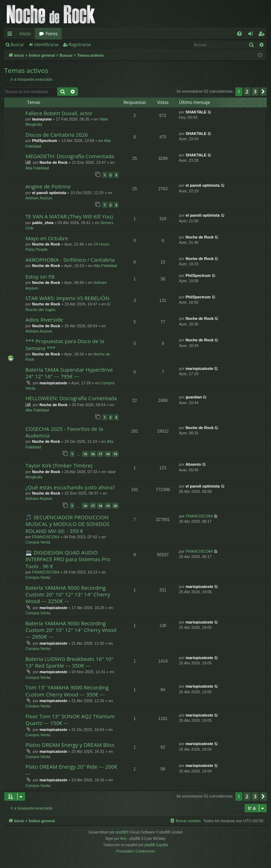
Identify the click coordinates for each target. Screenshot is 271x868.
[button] (263, 92)
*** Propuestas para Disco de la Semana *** (65, 344)
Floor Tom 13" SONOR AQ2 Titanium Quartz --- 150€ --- (70, 720)
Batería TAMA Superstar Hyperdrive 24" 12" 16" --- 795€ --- (69, 373)
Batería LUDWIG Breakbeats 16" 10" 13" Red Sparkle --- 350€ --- (69, 662)
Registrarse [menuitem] (263, 35)
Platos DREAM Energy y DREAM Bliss (70, 745)
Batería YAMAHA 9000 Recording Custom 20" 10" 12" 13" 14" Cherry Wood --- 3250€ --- (68, 594)
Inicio (25, 33)
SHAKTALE (196, 112)
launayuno (42, 119)
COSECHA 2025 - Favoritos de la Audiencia (64, 432)
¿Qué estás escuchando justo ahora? (70, 487)
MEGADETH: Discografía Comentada (70, 156)
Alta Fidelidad (37, 168)
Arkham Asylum (39, 198)
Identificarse (46, 45)
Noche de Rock (53, 162)
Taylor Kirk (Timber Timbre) (59, 465)
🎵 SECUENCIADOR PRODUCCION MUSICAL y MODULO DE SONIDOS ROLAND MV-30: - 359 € (68, 524)
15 (85, 454)
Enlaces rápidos (11, 35)
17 (100, 454)
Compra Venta (38, 542)
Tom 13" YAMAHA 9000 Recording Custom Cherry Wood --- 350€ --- (67, 691)
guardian (194, 397)
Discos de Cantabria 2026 (57, 135)
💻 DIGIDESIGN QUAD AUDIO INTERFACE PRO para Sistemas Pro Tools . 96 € (68, 559)
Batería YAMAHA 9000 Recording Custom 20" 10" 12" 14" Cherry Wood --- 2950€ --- (71, 630)
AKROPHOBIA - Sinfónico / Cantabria (70, 260)
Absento (193, 464)
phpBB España (156, 845)
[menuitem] (239, 34)
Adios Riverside (44, 320)
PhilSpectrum (45, 141)
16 (93, 454)
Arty (124, 839)
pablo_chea (43, 223)
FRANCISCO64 (46, 537)
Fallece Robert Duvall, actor (59, 113)
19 (115, 454)
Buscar (17, 45)
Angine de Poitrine (48, 186)
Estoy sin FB (40, 277)
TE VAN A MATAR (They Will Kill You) (69, 216)
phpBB (121, 832)
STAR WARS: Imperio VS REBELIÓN (67, 298)
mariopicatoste (53, 383)
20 (115, 506)
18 (108, 454)
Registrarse (80, 45)
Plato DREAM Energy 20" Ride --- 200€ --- (71, 770)
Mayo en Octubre (47, 238)
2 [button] (247, 91)
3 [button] (255, 91)
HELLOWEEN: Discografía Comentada (71, 398)
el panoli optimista (49, 193)
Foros (52, 33)
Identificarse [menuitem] (252, 35)
